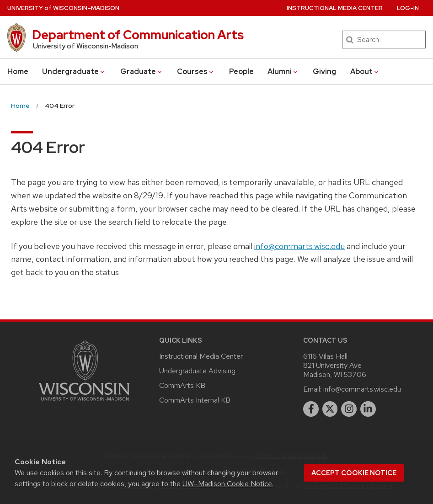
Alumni (283, 72)
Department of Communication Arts (138, 35)
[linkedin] (368, 409)
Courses (196, 72)
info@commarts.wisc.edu (299, 246)
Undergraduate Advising (197, 371)
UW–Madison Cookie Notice (227, 484)
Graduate (142, 72)
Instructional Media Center (335, 8)
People (241, 72)
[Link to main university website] (84, 402)
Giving (324, 72)
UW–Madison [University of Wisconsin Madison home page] (63, 8)
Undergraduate (74, 72)
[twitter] (330, 409)
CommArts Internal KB (195, 400)
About (365, 72)
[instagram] (349, 409)
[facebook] (311, 409)
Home (18, 72)
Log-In (408, 8)
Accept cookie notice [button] (354, 473)
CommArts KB (182, 385)
